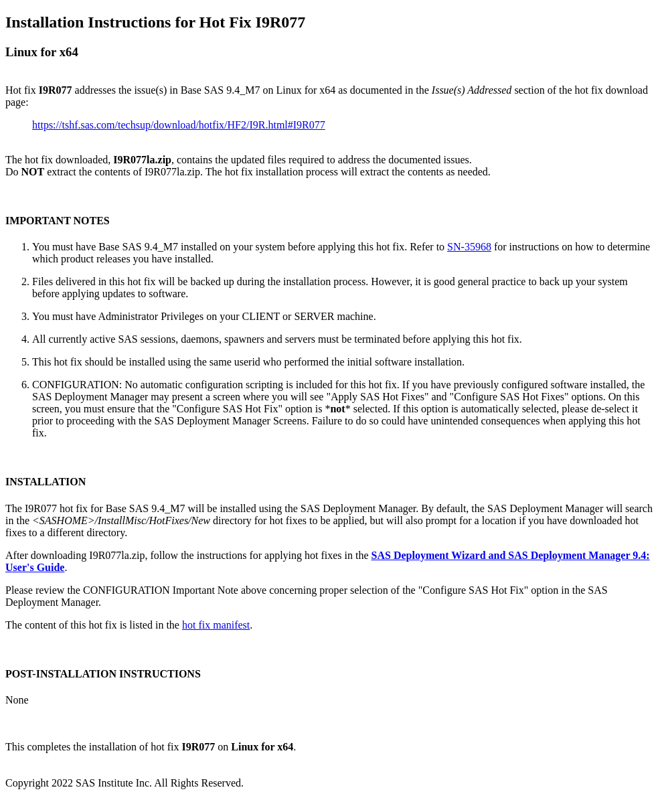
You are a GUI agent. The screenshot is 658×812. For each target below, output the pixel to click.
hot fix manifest (216, 625)
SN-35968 (469, 247)
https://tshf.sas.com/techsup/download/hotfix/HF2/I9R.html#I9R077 (179, 125)
